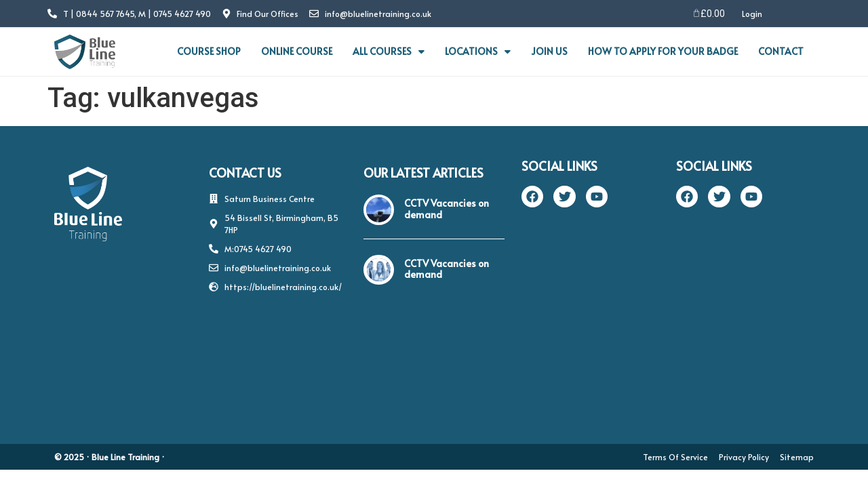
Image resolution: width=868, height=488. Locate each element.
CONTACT (781, 51)
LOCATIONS (478, 51)
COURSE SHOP (209, 51)
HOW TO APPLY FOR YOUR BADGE (663, 51)
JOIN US (549, 51)
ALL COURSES (389, 51)
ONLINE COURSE (297, 51)
